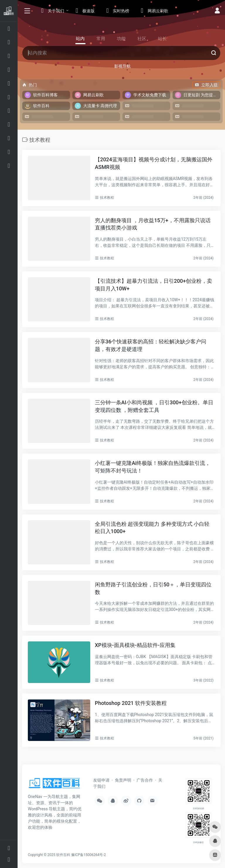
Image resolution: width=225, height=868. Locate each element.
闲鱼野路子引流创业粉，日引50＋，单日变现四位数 (153, 588)
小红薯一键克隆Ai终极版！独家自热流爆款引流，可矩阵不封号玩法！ (153, 467)
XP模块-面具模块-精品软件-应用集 (135, 645)
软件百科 (63, 855)
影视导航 (122, 66)
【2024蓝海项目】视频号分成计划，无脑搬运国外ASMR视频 (154, 163)
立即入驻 (206, 85)
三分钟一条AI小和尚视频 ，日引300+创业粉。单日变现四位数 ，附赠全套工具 (154, 406)
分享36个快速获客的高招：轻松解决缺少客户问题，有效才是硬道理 (151, 345)
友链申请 (101, 780)
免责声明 (123, 780)
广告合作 (145, 780)
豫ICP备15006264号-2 (89, 855)
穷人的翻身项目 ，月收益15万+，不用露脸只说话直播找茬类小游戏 (153, 224)
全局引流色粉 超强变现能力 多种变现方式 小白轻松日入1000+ (152, 528)
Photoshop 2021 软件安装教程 (131, 703)
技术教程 (107, 198)
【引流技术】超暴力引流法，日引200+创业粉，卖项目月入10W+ (154, 285)
